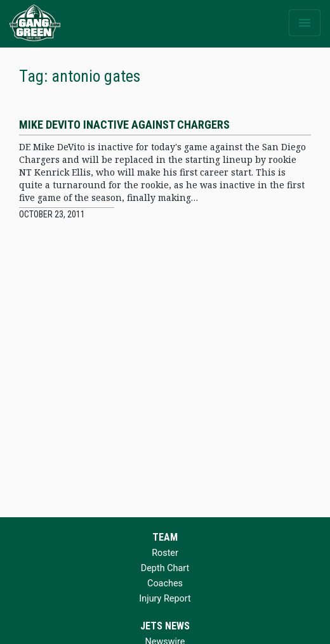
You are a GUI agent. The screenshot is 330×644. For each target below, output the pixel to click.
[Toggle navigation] (305, 23)
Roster (165, 553)
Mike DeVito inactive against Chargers (124, 125)
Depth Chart (165, 568)
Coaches (165, 583)
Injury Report (165, 599)
